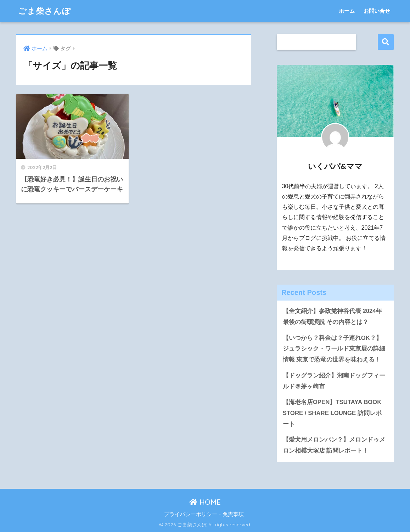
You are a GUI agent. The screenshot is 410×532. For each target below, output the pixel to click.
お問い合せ (377, 11)
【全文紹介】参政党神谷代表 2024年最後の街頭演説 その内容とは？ (332, 317)
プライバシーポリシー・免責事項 (204, 514)
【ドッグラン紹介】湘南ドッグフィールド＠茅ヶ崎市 (334, 381)
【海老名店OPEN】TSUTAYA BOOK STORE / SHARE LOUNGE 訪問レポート (332, 413)
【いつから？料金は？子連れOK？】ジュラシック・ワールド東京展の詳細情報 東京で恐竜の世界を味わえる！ (334, 349)
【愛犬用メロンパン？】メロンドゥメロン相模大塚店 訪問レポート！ (334, 445)
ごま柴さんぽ (44, 11)
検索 (386, 42)
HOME (205, 502)
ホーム (347, 11)
